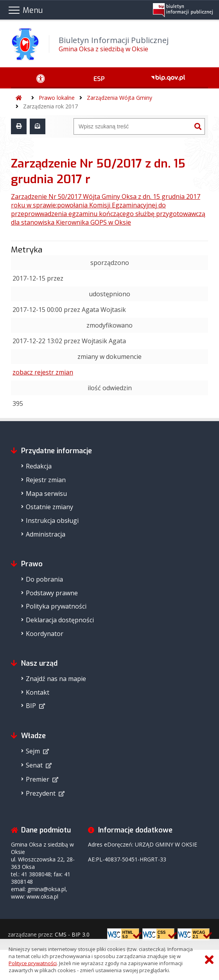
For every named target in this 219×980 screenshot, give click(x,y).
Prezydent (41, 793)
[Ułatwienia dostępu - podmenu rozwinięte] (41, 78)
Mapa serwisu (46, 494)
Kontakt (38, 692)
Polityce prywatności (33, 963)
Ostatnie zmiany (49, 507)
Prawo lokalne (57, 98)
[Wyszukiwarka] (133, 126)
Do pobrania (44, 579)
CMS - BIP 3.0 (72, 934)
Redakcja (39, 466)
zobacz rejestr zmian (43, 372)
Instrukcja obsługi (52, 521)
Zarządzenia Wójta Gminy (119, 98)
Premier (38, 779)
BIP (31, 706)
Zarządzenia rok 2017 (50, 106)
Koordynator (45, 634)
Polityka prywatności (56, 606)
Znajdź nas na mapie (56, 679)
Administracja (46, 534)
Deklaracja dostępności (60, 620)
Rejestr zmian (46, 480)
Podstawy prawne (52, 593)
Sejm (33, 751)
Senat (34, 765)
